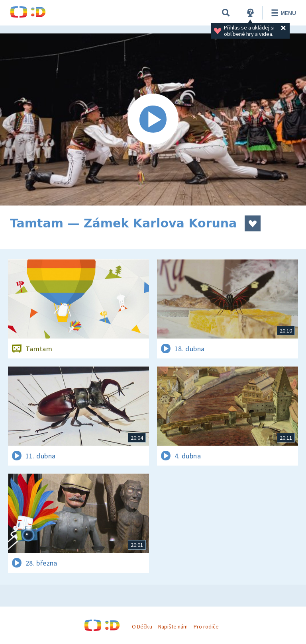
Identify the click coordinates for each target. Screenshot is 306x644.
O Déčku (142, 626)
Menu (282, 13)
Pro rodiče (206, 626)
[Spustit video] (153, 119)
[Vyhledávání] (226, 13)
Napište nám (173, 626)
